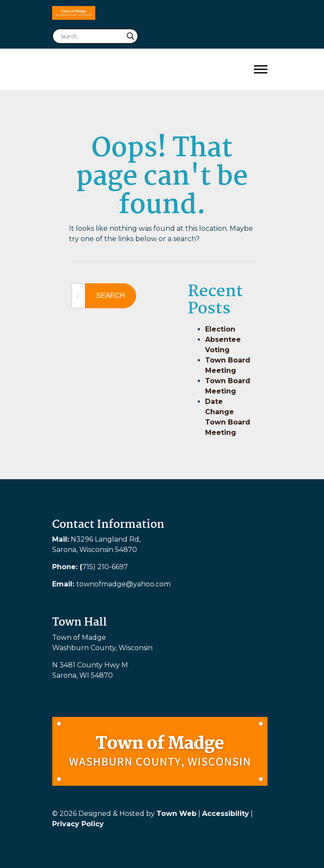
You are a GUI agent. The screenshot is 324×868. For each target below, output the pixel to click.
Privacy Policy (78, 824)
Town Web (176, 814)
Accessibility (226, 814)
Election (220, 329)
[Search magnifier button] (131, 36)
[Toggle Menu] (261, 69)
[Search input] (91, 36)
